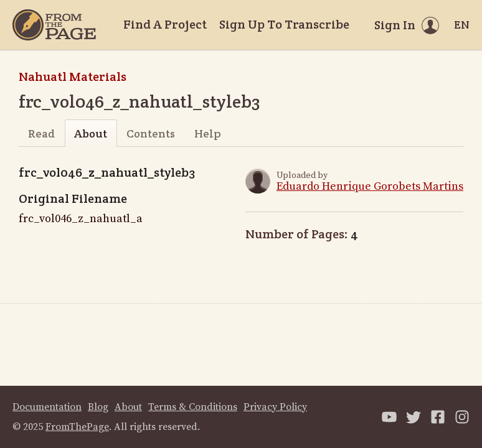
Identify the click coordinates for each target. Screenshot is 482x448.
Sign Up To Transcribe (284, 24)
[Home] (54, 25)
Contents (151, 133)
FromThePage (77, 427)
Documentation (47, 407)
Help (208, 133)
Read (41, 133)
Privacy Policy (275, 407)
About (91, 133)
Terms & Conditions (193, 407)
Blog (98, 407)
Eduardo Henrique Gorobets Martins (370, 186)
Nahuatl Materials (73, 77)
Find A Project (165, 24)
